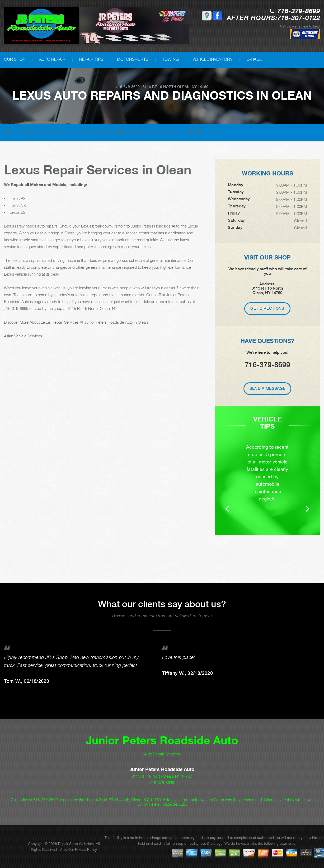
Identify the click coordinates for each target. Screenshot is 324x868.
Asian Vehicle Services (23, 336)
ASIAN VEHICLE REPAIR (180, 132)
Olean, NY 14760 (193, 87)
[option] (267, 478)
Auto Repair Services (162, 754)
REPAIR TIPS (91, 59)
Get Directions (267, 308)
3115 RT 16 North (159, 87)
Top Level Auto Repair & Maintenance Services (112, 132)
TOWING (170, 59)
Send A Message (267, 388)
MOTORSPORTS (133, 59)
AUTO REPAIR (52, 59)
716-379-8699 (299, 11)
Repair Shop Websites (76, 844)
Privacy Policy (86, 849)
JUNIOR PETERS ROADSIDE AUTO (35, 132)
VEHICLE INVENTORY (213, 59)
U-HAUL (254, 59)
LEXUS (213, 132)
